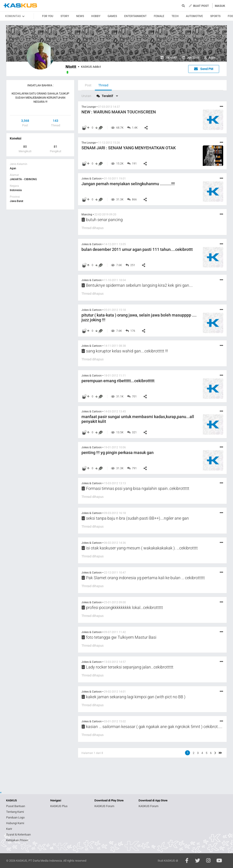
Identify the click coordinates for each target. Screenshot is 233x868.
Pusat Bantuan (16, 806)
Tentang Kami (15, 812)
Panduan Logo (15, 817)
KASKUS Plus (59, 806)
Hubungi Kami (15, 823)
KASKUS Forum (104, 806)
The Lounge (89, 107)
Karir (9, 829)
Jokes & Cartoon (92, 179)
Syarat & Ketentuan (18, 834)
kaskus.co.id (20, 6)
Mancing (87, 215)
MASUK (220, 6)
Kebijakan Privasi (17, 840)
